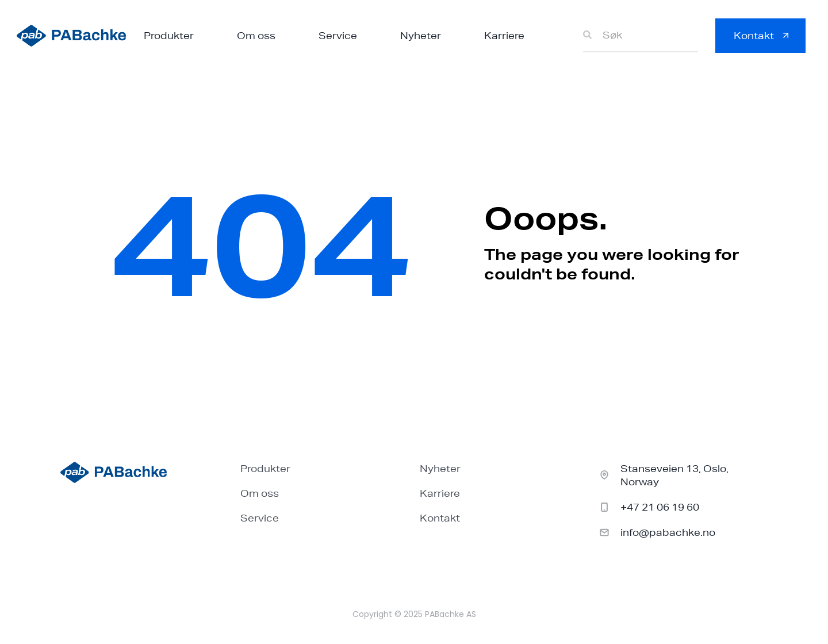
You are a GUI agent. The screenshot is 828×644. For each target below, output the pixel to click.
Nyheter (421, 35)
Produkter (169, 35)
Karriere (504, 35)
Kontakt (440, 518)
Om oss (256, 35)
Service (338, 35)
